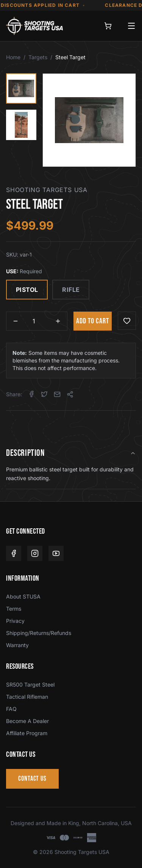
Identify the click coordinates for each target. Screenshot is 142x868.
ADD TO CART (93, 321)
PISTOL (27, 290)
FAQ (11, 709)
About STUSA (23, 596)
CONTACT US (32, 779)
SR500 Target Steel (30, 684)
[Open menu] (131, 26)
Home (13, 57)
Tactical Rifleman (27, 697)
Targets (38, 57)
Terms (14, 609)
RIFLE (71, 290)
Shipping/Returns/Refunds (39, 633)
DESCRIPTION (71, 453)
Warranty (17, 645)
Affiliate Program (27, 733)
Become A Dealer (27, 721)
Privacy (15, 621)
